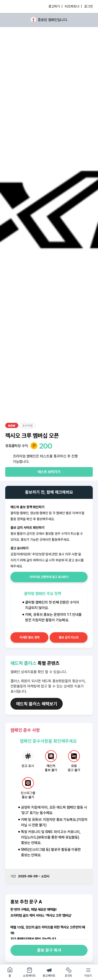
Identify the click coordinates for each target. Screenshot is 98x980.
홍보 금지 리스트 (69, 637)
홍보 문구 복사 (49, 950)
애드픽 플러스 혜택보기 (37, 704)
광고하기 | (55, 6)
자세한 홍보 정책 (30, 637)
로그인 (88, 6)
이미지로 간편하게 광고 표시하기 (49, 577)
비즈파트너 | (73, 6)
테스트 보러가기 (49, 472)
